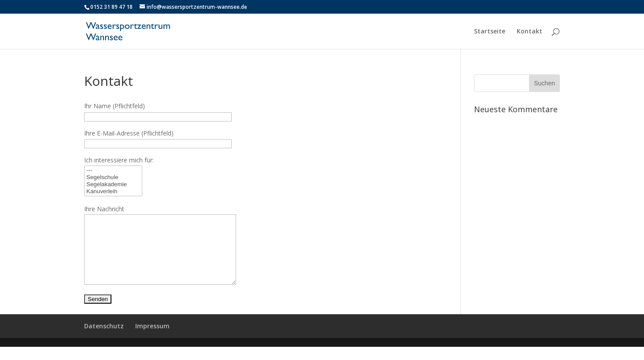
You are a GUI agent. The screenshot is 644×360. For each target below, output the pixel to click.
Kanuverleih (113, 191)
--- (113, 170)
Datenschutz (104, 339)
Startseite (490, 32)
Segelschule (113, 177)
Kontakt (529, 32)
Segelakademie (113, 184)
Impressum (152, 339)
